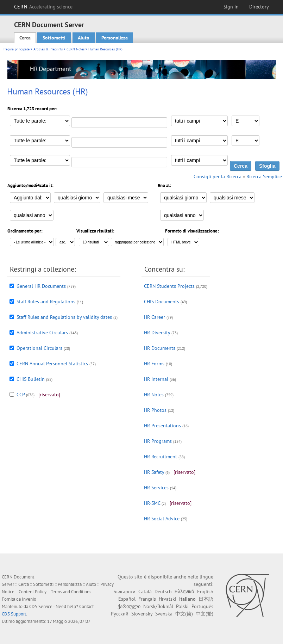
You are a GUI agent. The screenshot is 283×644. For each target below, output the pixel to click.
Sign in (231, 7)
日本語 (206, 599)
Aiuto (84, 38)
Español (127, 599)
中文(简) (184, 614)
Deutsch (163, 592)
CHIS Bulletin (31, 379)
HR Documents (160, 348)
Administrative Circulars (42, 333)
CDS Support (14, 614)
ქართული (129, 606)
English (205, 592)
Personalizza (115, 38)
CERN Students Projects (169, 286)
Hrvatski (168, 599)
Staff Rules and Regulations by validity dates (64, 317)
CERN (43, 7)
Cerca (25, 38)
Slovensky (142, 614)
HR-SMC (152, 503)
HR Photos (155, 410)
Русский (120, 614)
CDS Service (41, 606)
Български (124, 592)
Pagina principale (17, 49)
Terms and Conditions (71, 592)
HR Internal (156, 379)
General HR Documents (41, 286)
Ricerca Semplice (264, 177)
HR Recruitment (161, 457)
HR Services (156, 488)
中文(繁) (205, 614)
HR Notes (154, 395)
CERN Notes (76, 49)
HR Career (155, 317)
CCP (21, 395)
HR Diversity (157, 333)
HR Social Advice (162, 519)
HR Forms (154, 364)
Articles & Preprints (48, 49)
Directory (259, 7)
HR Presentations (162, 426)
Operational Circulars (39, 348)
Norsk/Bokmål (158, 606)
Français (147, 599)
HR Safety (154, 472)
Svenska (164, 614)
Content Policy (33, 592)
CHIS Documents (162, 302)
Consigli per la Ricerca (218, 177)
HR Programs (158, 441)
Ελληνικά (184, 592)
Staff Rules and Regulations (46, 302)
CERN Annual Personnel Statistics (52, 364)
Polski (182, 606)
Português (202, 606)
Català (145, 592)
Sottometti (54, 38)
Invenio (29, 599)
